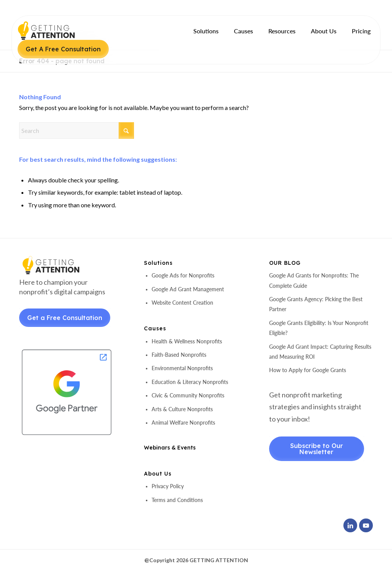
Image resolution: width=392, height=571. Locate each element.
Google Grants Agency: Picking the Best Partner (316, 304)
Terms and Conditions (177, 500)
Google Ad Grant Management (188, 289)
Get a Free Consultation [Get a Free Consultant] (65, 318)
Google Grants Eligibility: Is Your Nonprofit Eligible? (319, 328)
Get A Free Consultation (63, 49)
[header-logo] (60, 31)
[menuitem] (206, 31)
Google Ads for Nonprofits (183, 275)
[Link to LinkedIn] (350, 525)
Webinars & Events (170, 448)
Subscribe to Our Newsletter (317, 449)
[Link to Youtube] (366, 525)
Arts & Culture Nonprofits (182, 409)
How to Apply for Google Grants (308, 370)
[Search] (77, 130)
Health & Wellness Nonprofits (187, 341)
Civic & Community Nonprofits (188, 395)
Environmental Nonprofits (182, 368)
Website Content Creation (182, 303)
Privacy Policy (168, 486)
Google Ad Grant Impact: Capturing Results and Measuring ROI (320, 352)
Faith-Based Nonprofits (179, 355)
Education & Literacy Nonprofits (190, 382)
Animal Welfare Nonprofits (183, 423)
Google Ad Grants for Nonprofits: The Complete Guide (314, 280)
